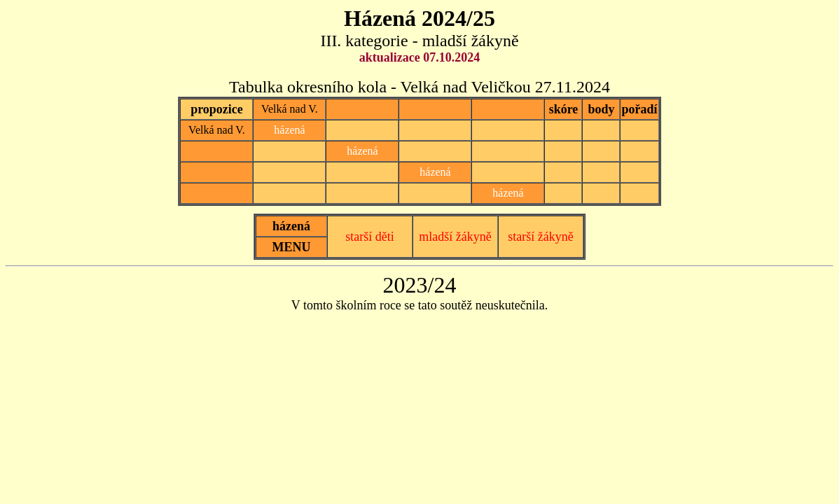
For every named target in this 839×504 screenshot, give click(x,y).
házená (291, 226)
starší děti (370, 237)
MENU (292, 247)
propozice (217, 109)
